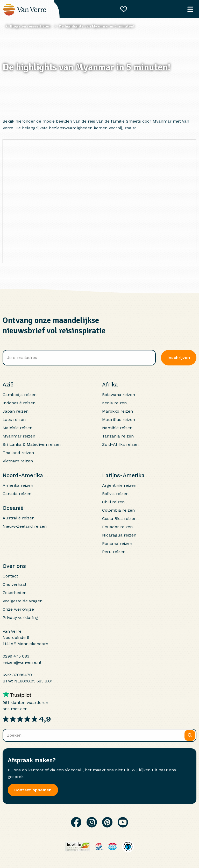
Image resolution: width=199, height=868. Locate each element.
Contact (10, 576)
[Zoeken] (190, 735)
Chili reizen (113, 502)
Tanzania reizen (118, 436)
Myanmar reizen (19, 436)
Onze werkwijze (18, 609)
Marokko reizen (118, 411)
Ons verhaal (14, 584)
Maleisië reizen (17, 428)
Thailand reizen (18, 453)
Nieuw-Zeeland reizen (25, 526)
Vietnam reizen (18, 461)
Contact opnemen (33, 790)
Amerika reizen (18, 485)
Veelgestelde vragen (23, 601)
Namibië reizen (117, 428)
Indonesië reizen (19, 403)
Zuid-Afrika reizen (120, 444)
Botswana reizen (119, 395)
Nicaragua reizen (119, 535)
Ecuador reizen (117, 527)
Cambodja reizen (20, 395)
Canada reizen (17, 494)
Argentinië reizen (119, 485)
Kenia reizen (114, 403)
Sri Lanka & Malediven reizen (32, 444)
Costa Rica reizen (119, 518)
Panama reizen (117, 543)
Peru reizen (114, 552)
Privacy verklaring (20, 618)
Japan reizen (16, 411)
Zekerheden (15, 593)
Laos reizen (14, 419)
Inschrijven (179, 358)
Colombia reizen (118, 510)
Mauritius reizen (119, 419)
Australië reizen (19, 518)
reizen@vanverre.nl (22, 662)
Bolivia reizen (115, 494)
